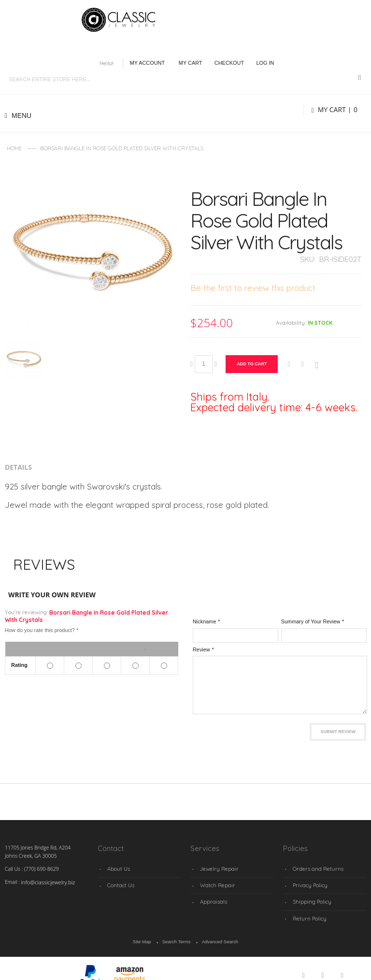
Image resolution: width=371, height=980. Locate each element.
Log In (265, 63)
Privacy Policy (309, 882)
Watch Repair (215, 882)
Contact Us (120, 882)
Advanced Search (219, 935)
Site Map (144, 935)
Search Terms (177, 935)
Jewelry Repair (217, 868)
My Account (148, 63)
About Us (118, 868)
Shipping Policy (310, 897)
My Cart (191, 63)
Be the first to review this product (253, 288)
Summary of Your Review (311, 621)
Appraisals (212, 897)
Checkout (229, 63)
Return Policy (308, 912)
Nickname (205, 621)
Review (201, 649)
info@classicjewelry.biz (46, 882)
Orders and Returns (315, 868)
